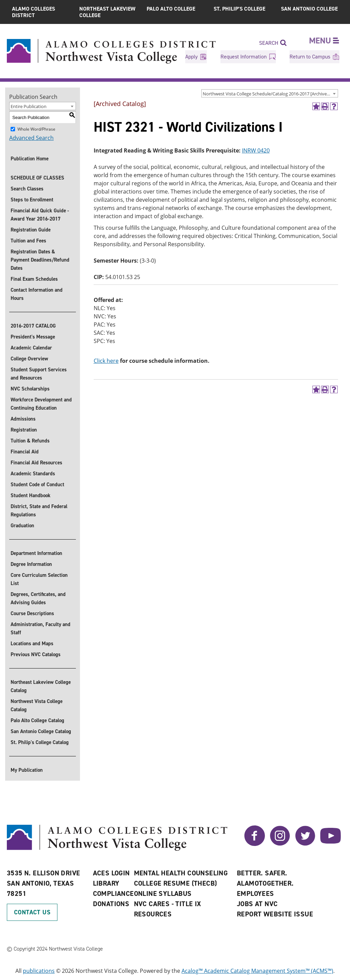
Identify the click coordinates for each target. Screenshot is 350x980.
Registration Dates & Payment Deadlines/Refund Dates (40, 260)
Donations (111, 904)
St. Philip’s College (239, 9)
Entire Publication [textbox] (29, 106)
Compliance (113, 893)
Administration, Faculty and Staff (41, 628)
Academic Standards (33, 474)
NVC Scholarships (30, 389)
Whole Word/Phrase (36, 129)
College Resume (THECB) (176, 883)
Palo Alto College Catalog (37, 720)
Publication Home (30, 159)
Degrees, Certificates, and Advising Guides (38, 598)
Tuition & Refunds (30, 441)
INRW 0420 (256, 150)
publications (39, 971)
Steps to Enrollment (32, 200)
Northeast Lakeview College (107, 12)
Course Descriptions (32, 613)
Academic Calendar (31, 348)
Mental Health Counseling (181, 873)
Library (106, 883)
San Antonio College (309, 9)
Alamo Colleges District (33, 12)
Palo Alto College (171, 9)
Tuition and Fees (28, 241)
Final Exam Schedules (34, 279)
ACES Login (111, 873)
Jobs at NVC (257, 904)
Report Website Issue (275, 914)
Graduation (22, 526)
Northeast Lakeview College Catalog (41, 686)
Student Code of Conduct (37, 485)
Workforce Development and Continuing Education (41, 404)
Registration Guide (31, 230)
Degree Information (31, 564)
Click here (106, 361)
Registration (24, 430)
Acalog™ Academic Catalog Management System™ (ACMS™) (257, 971)
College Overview (29, 359)
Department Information (36, 553)
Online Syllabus (163, 893)
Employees (255, 893)
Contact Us (32, 912)
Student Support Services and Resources (39, 374)
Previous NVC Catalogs (36, 654)
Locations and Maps (32, 644)
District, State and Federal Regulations (39, 511)
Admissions (23, 419)
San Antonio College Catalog (41, 731)
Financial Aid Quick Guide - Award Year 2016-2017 (40, 215)
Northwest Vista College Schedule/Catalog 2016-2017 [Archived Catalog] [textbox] (270, 94)
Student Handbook (31, 495)
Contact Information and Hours (37, 294)
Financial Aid (25, 452)
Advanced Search (31, 138)
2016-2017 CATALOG (33, 326)
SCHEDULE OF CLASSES (37, 178)
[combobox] (270, 93)
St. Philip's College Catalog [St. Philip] (40, 742)
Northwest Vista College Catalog (37, 705)
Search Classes (27, 189)
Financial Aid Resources (36, 463)
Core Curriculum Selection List (39, 579)
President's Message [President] (33, 337)
